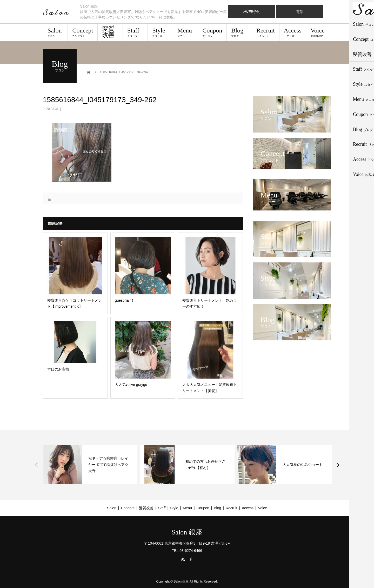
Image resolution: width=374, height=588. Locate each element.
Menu (185, 32)
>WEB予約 (252, 12)
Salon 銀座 (187, 532)
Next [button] (338, 465)
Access (293, 32)
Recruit (266, 32)
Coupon (212, 32)
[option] (90, 465)
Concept (83, 32)
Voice (319, 32)
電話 (300, 12)
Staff (135, 32)
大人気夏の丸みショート (303, 465)
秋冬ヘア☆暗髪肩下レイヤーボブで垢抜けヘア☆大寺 (108, 465)
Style (160, 32)
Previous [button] (37, 465)
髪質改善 (108, 32)
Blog (239, 32)
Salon (55, 32)
